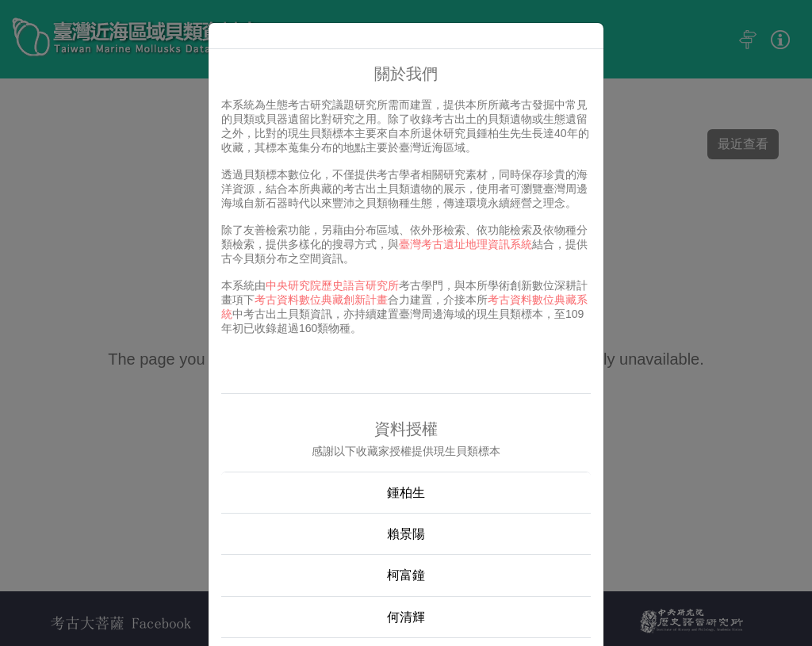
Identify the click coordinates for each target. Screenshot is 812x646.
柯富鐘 (406, 575)
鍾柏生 (406, 493)
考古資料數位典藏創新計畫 (321, 300)
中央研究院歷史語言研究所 (332, 285)
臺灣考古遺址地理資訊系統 (465, 244)
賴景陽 (406, 534)
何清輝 (406, 617)
